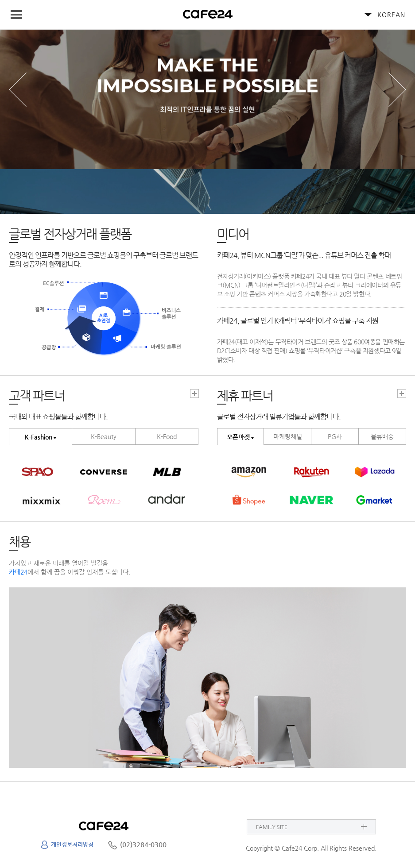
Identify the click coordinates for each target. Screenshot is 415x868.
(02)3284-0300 (143, 844)
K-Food (167, 436)
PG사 (335, 436)
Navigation (20, 15)
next (397, 90)
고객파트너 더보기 (194, 393)
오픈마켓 (238, 437)
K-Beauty (104, 436)
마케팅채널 (288, 436)
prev (18, 90)
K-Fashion (39, 437)
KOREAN (391, 15)
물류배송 (382, 436)
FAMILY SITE (272, 827)
